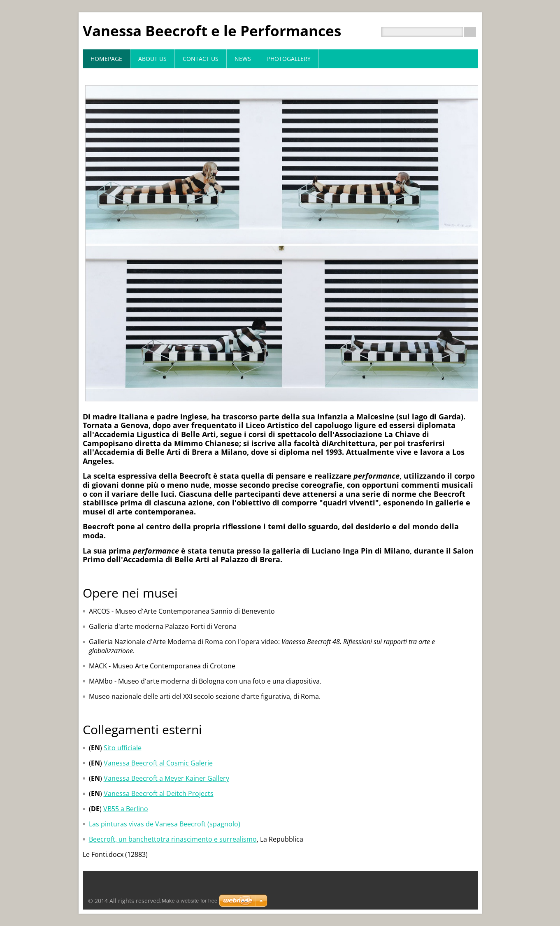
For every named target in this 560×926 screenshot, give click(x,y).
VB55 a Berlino (126, 809)
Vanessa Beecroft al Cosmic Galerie (158, 763)
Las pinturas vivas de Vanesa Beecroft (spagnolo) (165, 824)
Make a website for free (189, 901)
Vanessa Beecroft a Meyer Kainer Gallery (166, 778)
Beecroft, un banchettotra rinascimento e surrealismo (173, 839)
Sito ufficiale (123, 748)
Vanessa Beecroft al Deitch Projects (159, 793)
